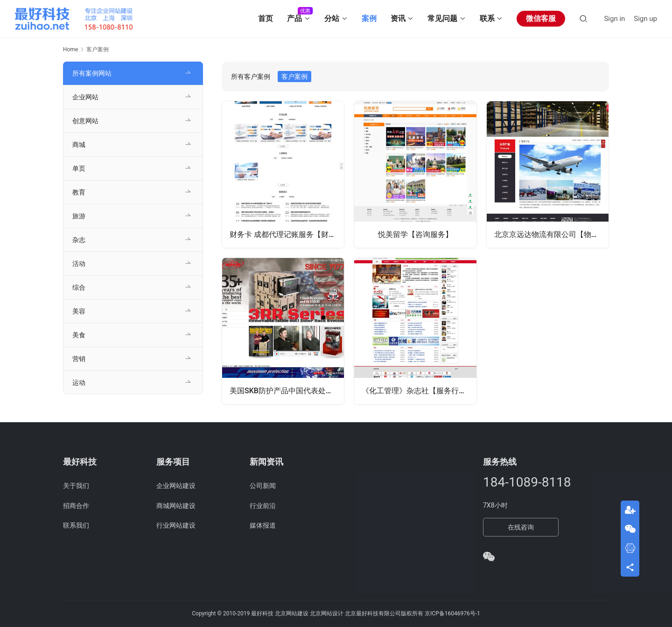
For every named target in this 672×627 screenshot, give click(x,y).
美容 (79, 311)
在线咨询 (521, 527)
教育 (79, 192)
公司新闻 (263, 486)
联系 (487, 18)
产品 (294, 18)
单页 (79, 168)
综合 (79, 287)
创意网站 (85, 121)
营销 (79, 359)
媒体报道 (263, 525)
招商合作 (76, 506)
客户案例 (294, 77)
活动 (79, 264)
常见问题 (442, 18)
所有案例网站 (92, 73)
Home (70, 49)
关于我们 (76, 486)
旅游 (79, 216)
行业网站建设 (176, 525)
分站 (332, 18)
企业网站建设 (176, 486)
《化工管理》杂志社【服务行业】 (418, 391)
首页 (266, 18)
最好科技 (262, 613)
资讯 (398, 18)
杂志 (79, 240)
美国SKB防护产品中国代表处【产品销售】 (287, 391)
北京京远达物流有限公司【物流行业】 (551, 234)
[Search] (583, 18)
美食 (79, 335)
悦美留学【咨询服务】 (415, 234)
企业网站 (85, 97)
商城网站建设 (176, 506)
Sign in (614, 19)
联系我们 (76, 525)
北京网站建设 (292, 613)
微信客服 (541, 18)
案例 (369, 18)
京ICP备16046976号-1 (452, 613)
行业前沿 (263, 506)
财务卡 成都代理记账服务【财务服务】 (287, 234)
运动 (79, 383)
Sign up (645, 19)
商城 (79, 145)
